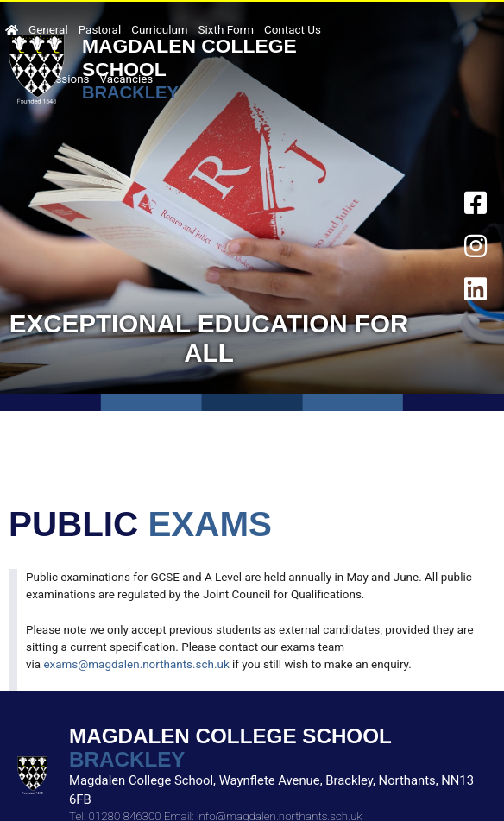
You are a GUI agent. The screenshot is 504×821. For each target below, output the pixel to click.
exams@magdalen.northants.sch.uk (136, 664)
